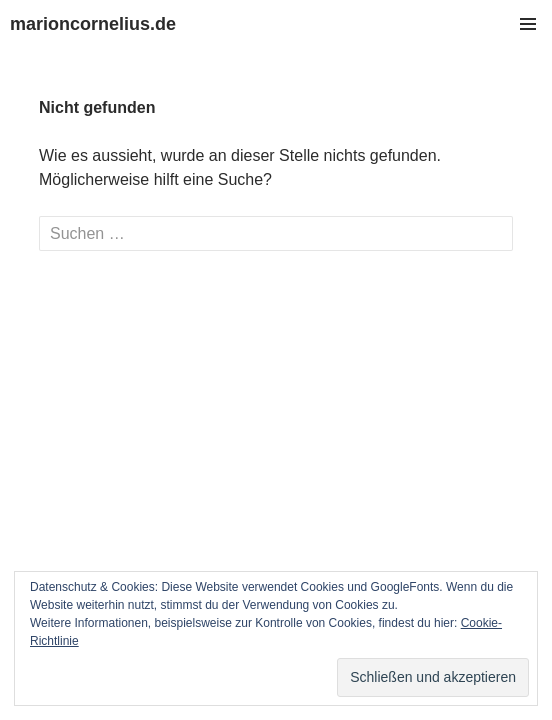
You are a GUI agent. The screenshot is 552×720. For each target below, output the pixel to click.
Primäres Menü (528, 24)
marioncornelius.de (93, 24)
